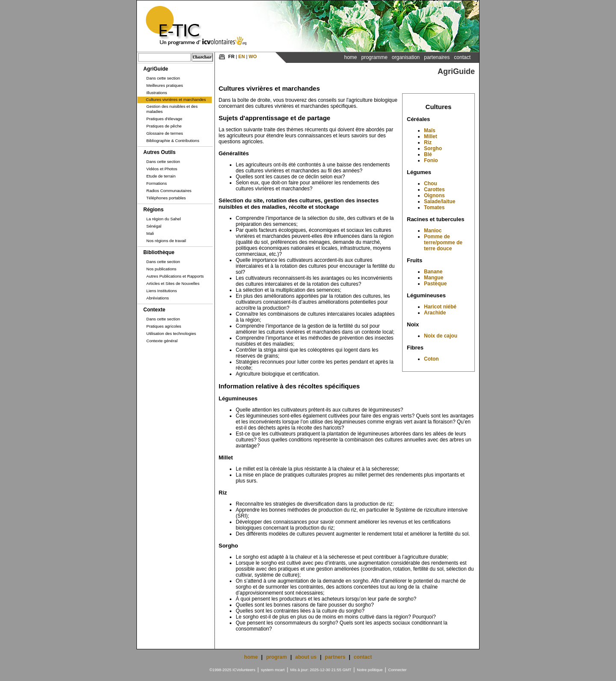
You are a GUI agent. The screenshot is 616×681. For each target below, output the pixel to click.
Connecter (398, 670)
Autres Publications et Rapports (175, 276)
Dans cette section (163, 78)
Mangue (434, 278)
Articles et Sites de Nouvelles (173, 283)
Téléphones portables (166, 198)
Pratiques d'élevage (164, 119)
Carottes (434, 189)
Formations (157, 183)
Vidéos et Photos (162, 169)
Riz (428, 142)
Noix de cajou (441, 336)
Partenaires (437, 57)
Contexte (154, 310)
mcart (280, 670)
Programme (374, 57)
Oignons (434, 195)
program (277, 657)
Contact (462, 57)
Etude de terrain (161, 176)
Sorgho (433, 148)
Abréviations (158, 298)
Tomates (434, 207)
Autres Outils (159, 152)
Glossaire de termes (165, 133)
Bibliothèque (159, 252)
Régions (153, 210)
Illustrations (157, 93)
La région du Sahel (164, 219)
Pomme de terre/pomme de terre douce (443, 243)
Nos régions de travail (166, 241)
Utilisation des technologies (171, 333)
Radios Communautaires (169, 191)
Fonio (431, 160)
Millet (431, 136)
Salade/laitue (440, 201)
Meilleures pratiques (165, 85)
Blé (428, 154)
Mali (150, 233)
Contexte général (162, 341)
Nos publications (161, 269)
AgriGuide (156, 69)
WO (253, 56)
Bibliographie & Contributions (173, 141)
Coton (431, 359)
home (251, 657)
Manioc (433, 231)
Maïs (430, 130)
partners (335, 657)
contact (363, 657)
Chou (431, 184)
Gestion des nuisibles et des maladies (172, 109)
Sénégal (154, 226)
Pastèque (435, 284)
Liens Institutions (161, 291)
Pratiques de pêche (164, 126)
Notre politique (370, 670)
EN (241, 56)
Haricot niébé (440, 307)
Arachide (435, 313)
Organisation (406, 57)
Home (350, 57)
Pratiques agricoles (164, 326)
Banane (433, 272)
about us (306, 657)
